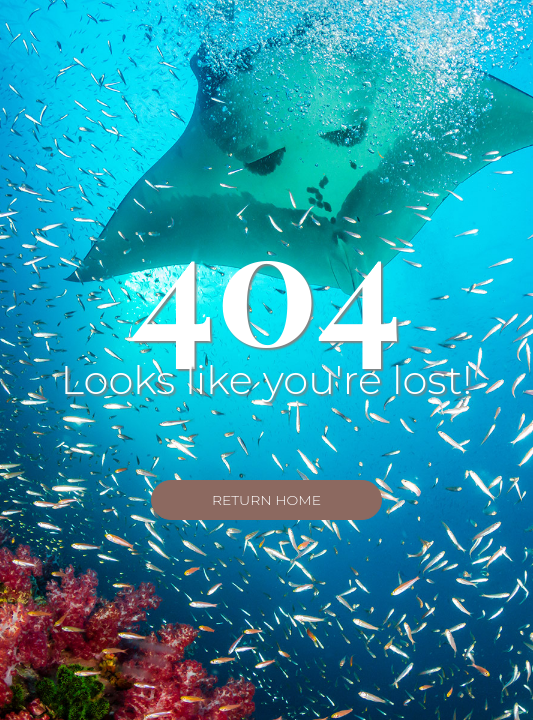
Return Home (266, 500)
